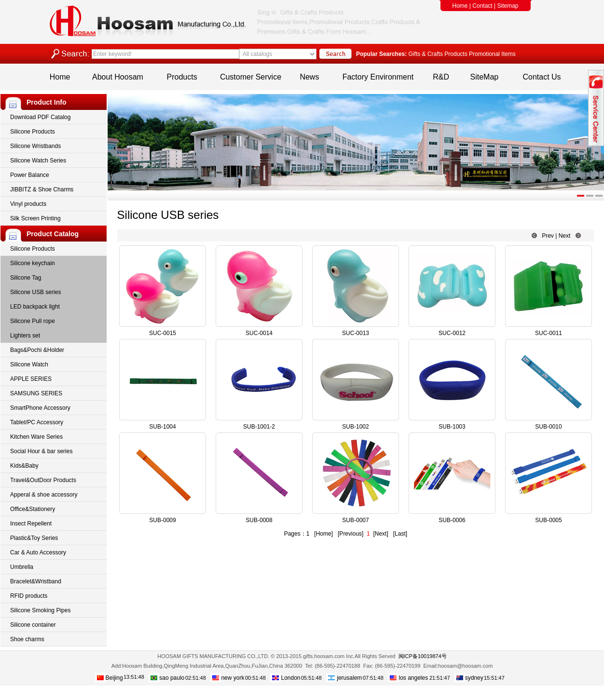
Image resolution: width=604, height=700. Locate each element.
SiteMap (485, 77)
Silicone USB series (35, 292)
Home (460, 6)
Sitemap (508, 6)
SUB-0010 (548, 427)
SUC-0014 (259, 333)
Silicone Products (33, 132)
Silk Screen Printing (35, 218)
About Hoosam (118, 77)
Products (182, 77)
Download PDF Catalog (40, 117)
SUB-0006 (452, 520)
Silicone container (33, 625)
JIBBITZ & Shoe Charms (42, 189)
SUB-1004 (162, 427)
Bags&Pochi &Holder (37, 350)
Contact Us (542, 77)
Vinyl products (28, 204)
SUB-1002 (355, 427)
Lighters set (25, 336)
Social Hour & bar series (41, 451)
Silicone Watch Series (38, 161)
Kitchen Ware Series (36, 437)
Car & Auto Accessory (38, 552)
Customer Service (251, 77)
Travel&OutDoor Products (43, 480)
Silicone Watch (29, 364)
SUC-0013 (356, 333)
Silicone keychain (33, 263)
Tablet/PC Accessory (37, 422)
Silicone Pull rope (33, 321)
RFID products (29, 596)
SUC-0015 (163, 333)
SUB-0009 (162, 520)
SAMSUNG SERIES (36, 393)
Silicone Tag (26, 278)
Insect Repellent (31, 524)
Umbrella (22, 567)
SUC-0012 (452, 333)
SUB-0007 (355, 520)
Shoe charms (27, 639)
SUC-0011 (549, 333)
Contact (482, 6)
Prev (548, 236)
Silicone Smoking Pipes (40, 610)
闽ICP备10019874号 (423, 656)
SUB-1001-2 (259, 427)
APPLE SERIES (31, 379)
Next (565, 236)
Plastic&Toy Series (34, 538)
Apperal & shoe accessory (44, 495)
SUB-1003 (452, 427)
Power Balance (30, 175)
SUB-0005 (548, 520)
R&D (441, 77)
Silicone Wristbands (35, 146)
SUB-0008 (259, 520)
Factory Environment (378, 77)
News (309, 77)
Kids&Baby (24, 466)
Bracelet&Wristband (36, 581)
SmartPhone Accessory (40, 408)
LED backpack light (35, 307)
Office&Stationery (33, 509)
